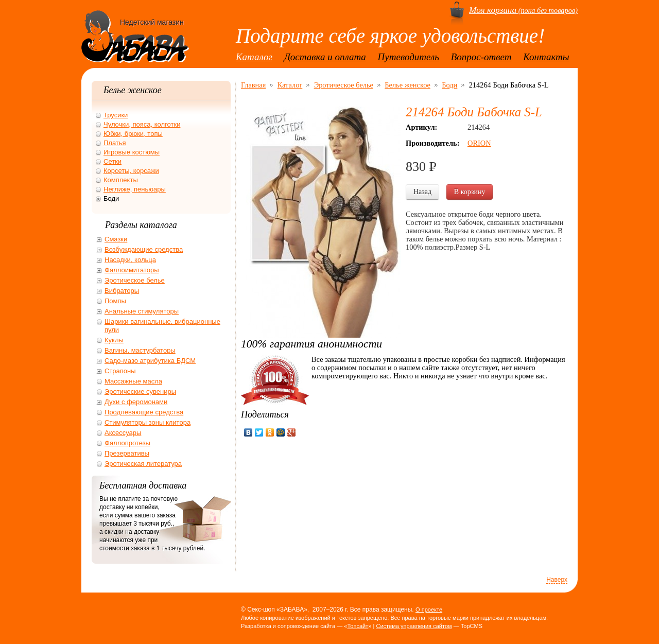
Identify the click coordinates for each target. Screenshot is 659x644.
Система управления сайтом (414, 626)
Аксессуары (123, 433)
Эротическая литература (143, 464)
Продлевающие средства (144, 412)
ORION (479, 143)
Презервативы (127, 453)
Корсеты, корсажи (131, 171)
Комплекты (121, 180)
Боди (449, 85)
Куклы (114, 340)
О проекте (429, 610)
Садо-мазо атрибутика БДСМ (150, 361)
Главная (253, 85)
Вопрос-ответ (481, 57)
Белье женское (407, 85)
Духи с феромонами (136, 402)
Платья (115, 143)
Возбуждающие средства (144, 249)
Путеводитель (409, 57)
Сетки (112, 161)
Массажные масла (133, 381)
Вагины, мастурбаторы (140, 350)
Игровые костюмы (132, 152)
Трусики (116, 115)
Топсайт (358, 626)
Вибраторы (122, 291)
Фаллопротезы (127, 443)
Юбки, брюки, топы (133, 134)
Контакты (546, 57)
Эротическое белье (344, 85)
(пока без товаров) (523, 10)
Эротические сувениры (140, 391)
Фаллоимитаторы (132, 270)
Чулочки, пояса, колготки (142, 124)
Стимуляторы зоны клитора (148, 422)
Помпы (115, 301)
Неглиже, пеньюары (135, 189)
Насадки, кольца (130, 260)
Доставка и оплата (325, 57)
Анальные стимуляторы (142, 311)
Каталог (254, 57)
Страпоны (120, 371)
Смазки (116, 239)
